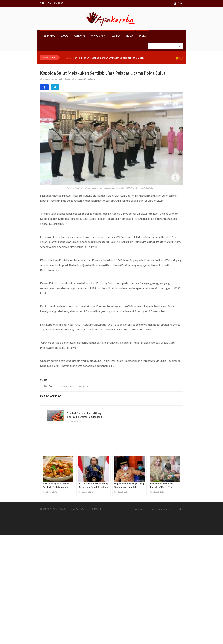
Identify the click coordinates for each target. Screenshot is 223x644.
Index (143, 36)
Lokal (64, 36)
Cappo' (116, 36)
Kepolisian (84, 386)
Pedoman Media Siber (160, 509)
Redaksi (179, 509)
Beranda (49, 36)
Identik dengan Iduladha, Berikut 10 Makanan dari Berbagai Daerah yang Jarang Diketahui (122, 58)
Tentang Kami (138, 509)
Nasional (79, 36)
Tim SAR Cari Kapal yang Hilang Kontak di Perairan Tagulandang (84, 415)
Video (129, 36)
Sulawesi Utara (67, 386)
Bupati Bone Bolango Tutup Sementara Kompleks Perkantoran (129, 487)
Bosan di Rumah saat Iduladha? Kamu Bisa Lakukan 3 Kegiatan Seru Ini (165, 487)
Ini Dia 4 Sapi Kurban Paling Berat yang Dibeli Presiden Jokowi (93, 487)
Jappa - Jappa (99, 36)
